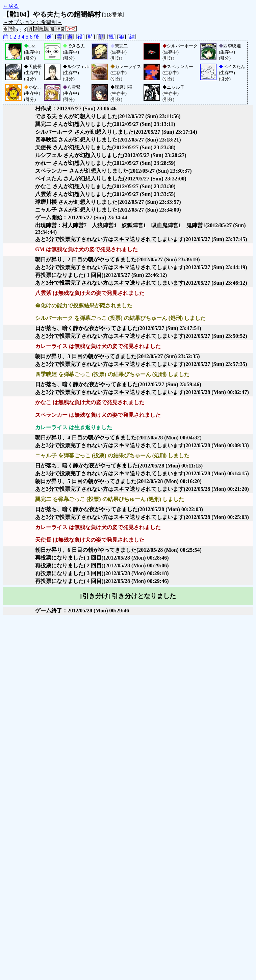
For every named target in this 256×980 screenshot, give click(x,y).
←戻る (11, 6)
